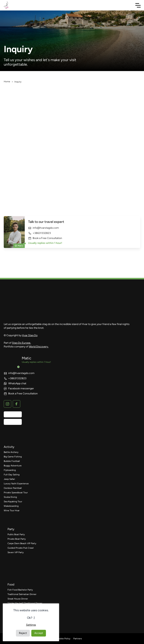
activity (9, 447)
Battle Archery (11, 452)
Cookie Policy (63, 639)
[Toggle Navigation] (138, 5)
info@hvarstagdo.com (43, 228)
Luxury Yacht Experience (16, 484)
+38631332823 (39, 233)
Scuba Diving (10, 497)
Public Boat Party (16, 534)
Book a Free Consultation (45, 238)
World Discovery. (39, 347)
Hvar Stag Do (30, 335)
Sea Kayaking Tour (13, 502)
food (11, 584)
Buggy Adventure (13, 466)
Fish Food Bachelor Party (20, 590)
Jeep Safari (9, 479)
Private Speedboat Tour (16, 493)
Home (7, 82)
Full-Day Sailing (12, 475)
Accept (39, 633)
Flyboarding (10, 470)
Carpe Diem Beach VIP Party (22, 543)
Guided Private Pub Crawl (21, 548)
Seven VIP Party (16, 552)
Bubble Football (12, 461)
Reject (23, 633)
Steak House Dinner (18, 599)
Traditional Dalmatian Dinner (22, 594)
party (11, 529)
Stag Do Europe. (21, 343)
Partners (78, 639)
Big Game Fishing (13, 457)
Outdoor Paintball (13, 488)
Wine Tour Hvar (12, 510)
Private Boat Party (17, 539)
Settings (31, 625)
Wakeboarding (11, 506)
